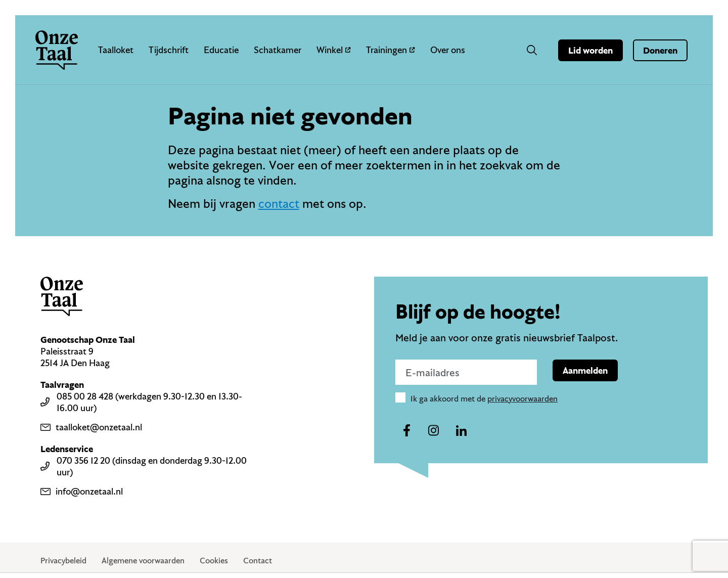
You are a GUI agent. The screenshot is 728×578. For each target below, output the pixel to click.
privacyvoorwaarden (522, 398)
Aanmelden (585, 370)
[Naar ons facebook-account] (406, 431)
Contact (258, 560)
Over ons (448, 50)
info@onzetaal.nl (82, 491)
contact (279, 203)
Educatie (221, 50)
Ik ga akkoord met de (484, 398)
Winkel (334, 50)
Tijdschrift (169, 50)
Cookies (214, 560)
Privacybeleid (63, 560)
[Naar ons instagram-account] (434, 431)
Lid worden (590, 50)
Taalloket (116, 50)
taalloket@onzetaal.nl (91, 427)
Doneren (660, 50)
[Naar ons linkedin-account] (461, 431)
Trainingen (391, 50)
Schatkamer (278, 50)
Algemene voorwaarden (143, 560)
